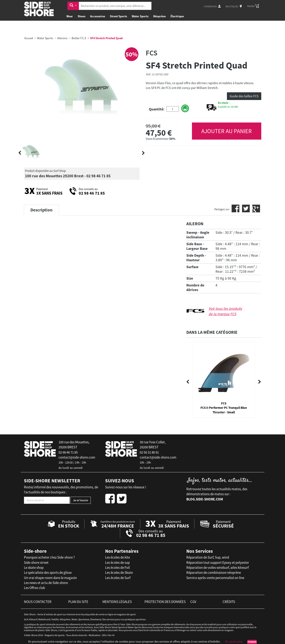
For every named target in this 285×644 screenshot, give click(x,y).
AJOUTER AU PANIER (227, 131)
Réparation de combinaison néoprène (214, 573)
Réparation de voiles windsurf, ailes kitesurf (218, 568)
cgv (193, 602)
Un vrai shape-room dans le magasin (50, 578)
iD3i (104, 635)
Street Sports (118, 16)
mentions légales (117, 602)
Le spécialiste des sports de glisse (48, 573)
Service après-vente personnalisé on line (215, 578)
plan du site (78, 602)
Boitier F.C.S (79, 38)
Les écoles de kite (118, 557)
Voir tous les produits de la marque (225, 311)
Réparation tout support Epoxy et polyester (218, 563)
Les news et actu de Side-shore (46, 583)
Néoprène (159, 16)
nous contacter (38, 602)
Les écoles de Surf (118, 578)
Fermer (252, 642)
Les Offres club (34, 588)
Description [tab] (41, 210)
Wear (70, 16)
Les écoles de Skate (119, 573)
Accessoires (98, 16)
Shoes (82, 16)
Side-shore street (36, 563)
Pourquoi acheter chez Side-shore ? (49, 557)
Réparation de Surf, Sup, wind (208, 557)
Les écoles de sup (117, 563)
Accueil (29, 38)
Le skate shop (34, 568)
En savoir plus (234, 641)
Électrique (177, 16)
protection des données (165, 602)
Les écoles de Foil (117, 568)
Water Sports (140, 16)
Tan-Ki (111, 635)
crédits (229, 602)
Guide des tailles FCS (244, 96)
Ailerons (62, 38)
